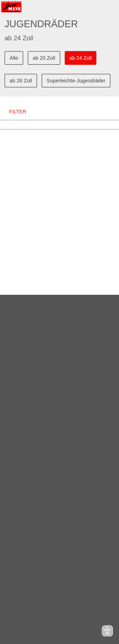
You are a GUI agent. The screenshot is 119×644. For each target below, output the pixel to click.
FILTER (13, 112)
